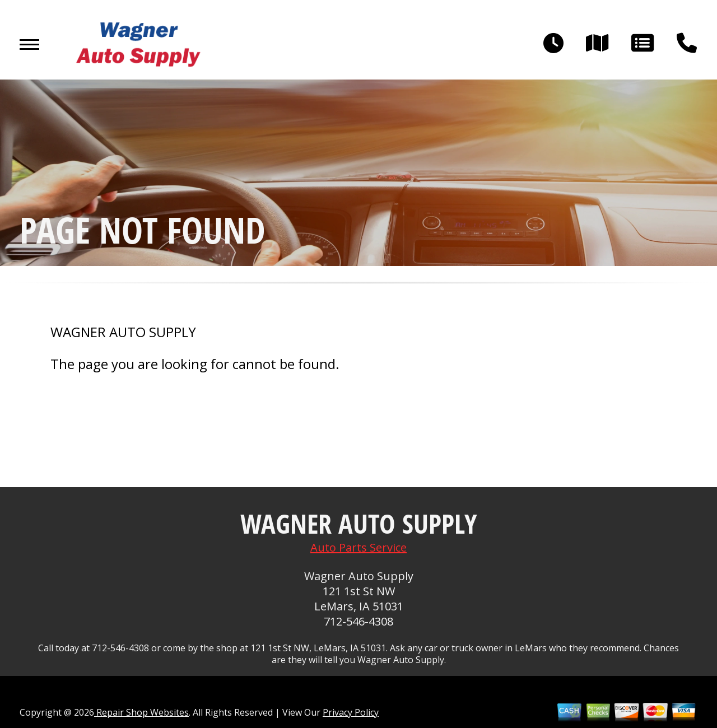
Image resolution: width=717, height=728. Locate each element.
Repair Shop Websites (141, 712)
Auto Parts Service (358, 547)
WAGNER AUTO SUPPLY (123, 332)
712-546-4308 (358, 621)
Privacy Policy (351, 712)
